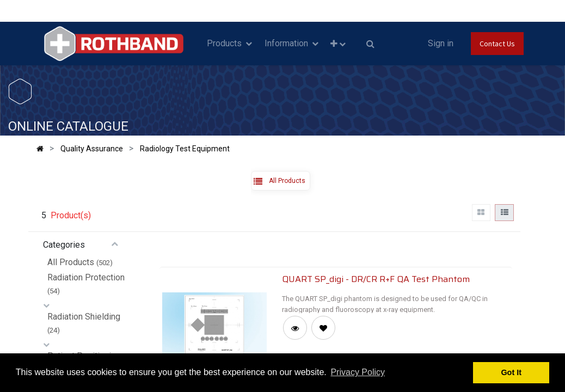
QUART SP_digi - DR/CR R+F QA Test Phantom (376, 279)
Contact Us (497, 44)
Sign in (441, 43)
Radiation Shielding (84, 317)
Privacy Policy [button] (358, 372)
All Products (71, 262)
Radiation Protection (86, 277)
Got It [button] (511, 372)
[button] (338, 44)
